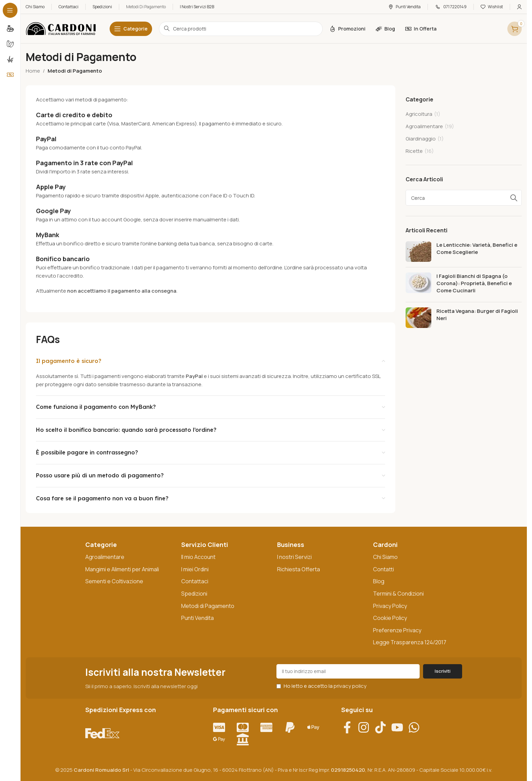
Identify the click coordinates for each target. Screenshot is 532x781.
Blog (379, 581)
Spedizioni (194, 594)
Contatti (383, 569)
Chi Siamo (385, 557)
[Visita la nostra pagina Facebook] (350, 727)
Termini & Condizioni (398, 594)
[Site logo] (61, 28)
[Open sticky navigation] (131, 29)
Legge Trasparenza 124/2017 (410, 642)
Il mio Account (198, 557)
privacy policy (350, 686)
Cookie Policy (390, 618)
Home (33, 71)
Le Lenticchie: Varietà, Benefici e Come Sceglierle (477, 248)
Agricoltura (419, 114)
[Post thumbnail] (418, 252)
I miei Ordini (195, 569)
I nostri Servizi (294, 557)
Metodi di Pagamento (208, 606)
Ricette (414, 151)
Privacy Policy (390, 606)
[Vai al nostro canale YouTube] (400, 727)
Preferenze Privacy (397, 630)
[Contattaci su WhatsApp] (416, 727)
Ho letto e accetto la (321, 686)
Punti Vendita (197, 618)
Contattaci (195, 581)
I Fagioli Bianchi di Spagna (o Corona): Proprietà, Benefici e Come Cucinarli (474, 283)
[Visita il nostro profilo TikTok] (383, 727)
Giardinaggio (421, 139)
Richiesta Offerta (299, 569)
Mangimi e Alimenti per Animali (122, 569)
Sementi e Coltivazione (114, 581)
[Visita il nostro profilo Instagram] (366, 727)
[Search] (464, 198)
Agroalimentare (424, 126)
